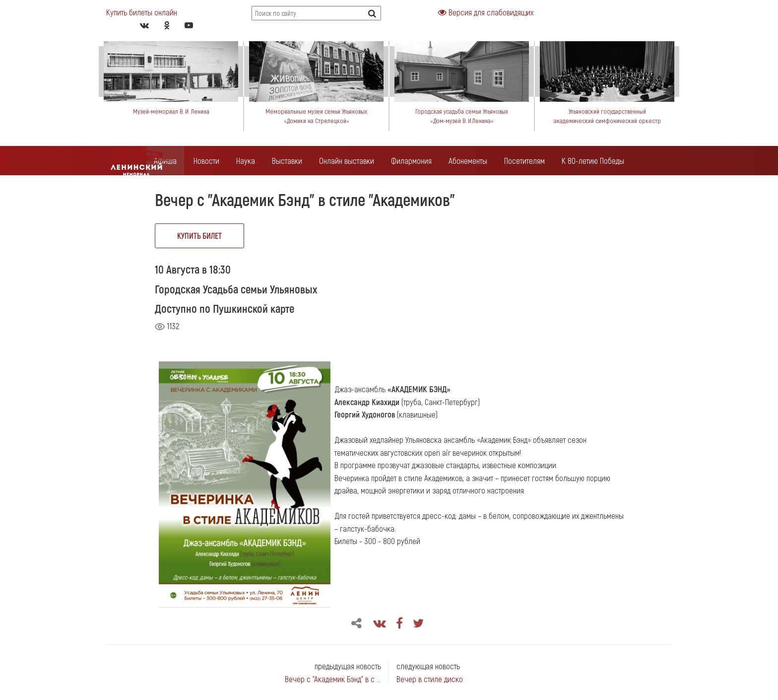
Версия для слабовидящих (486, 12)
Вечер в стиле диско (430, 679)
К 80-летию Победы (593, 160)
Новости (206, 160)
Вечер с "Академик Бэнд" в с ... (333, 679)
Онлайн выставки (347, 160)
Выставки (287, 160)
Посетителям (524, 160)
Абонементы (468, 160)
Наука (246, 160)
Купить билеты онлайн (142, 12)
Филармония (411, 160)
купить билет (199, 236)
